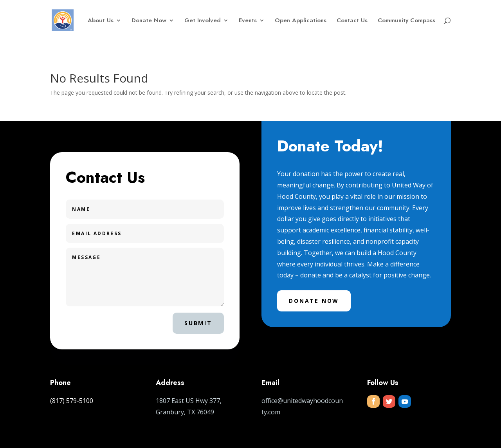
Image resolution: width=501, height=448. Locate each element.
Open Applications (301, 21)
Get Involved (203, 21)
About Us (101, 21)
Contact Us (352, 21)
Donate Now (149, 21)
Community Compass (406, 21)
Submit (198, 323)
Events (248, 21)
